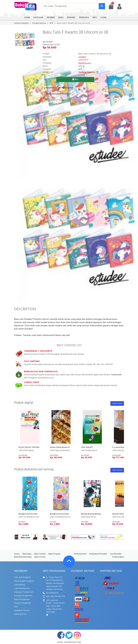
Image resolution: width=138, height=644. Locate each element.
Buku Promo (40, 557)
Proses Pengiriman (23, 603)
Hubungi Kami (20, 614)
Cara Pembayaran (22, 588)
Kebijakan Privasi (22, 611)
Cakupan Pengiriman (24, 592)
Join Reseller (116, 554)
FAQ (16, 607)
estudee (82, 57)
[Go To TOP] (69, 561)
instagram (77, 635)
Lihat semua (117, 403)
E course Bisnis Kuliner (122, 447)
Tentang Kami (80, 554)
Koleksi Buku (118, 557)
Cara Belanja (20, 585)
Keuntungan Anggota (24, 581)
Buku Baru (27, 554)
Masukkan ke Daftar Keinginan (58, 88)
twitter (69, 635)
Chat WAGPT (87, 447)
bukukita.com (75, 642)
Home (17, 554)
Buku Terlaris (40, 554)
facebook (61, 635)
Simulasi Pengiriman (23, 596)
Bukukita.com (85, 63)
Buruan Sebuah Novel (122, 514)
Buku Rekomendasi (23, 557)
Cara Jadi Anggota (22, 577)
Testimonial (116, 375)
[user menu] (119, 6)
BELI (75, 79)
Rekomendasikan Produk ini (57, 94)
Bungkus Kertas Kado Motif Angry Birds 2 (37, 514)
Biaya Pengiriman (22, 599)
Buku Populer (55, 554)
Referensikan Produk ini (55, 100)
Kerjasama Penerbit (98, 554)
